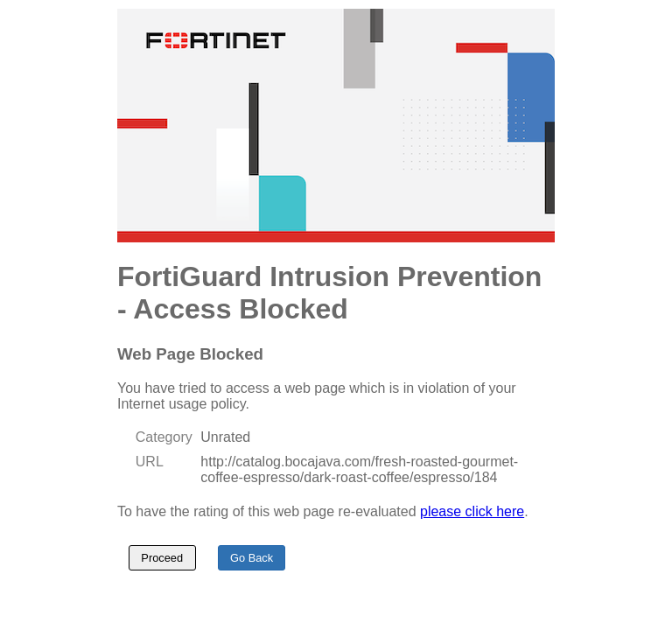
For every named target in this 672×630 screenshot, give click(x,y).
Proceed (162, 558)
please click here (472, 511)
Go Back (252, 558)
